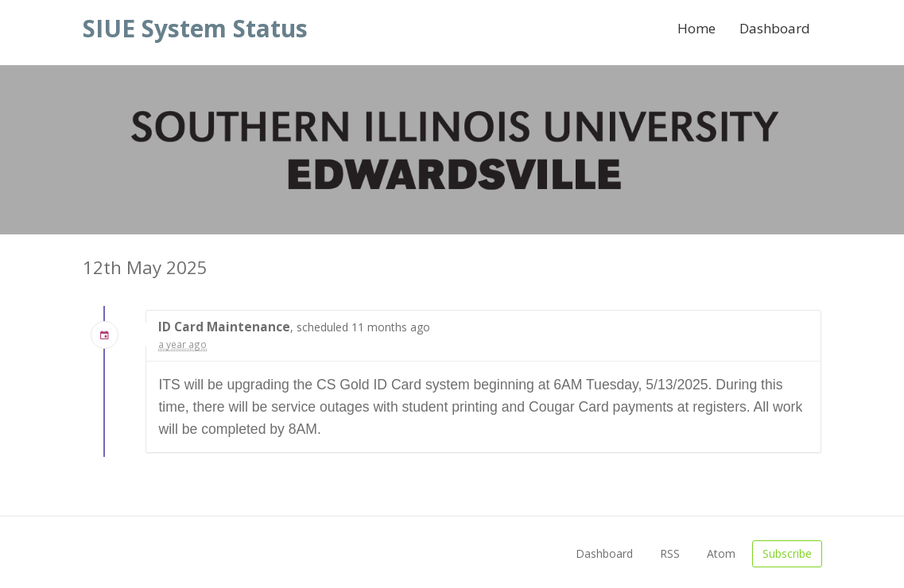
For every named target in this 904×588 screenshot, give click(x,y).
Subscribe (787, 553)
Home (696, 28)
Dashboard (775, 28)
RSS (670, 553)
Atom (721, 553)
